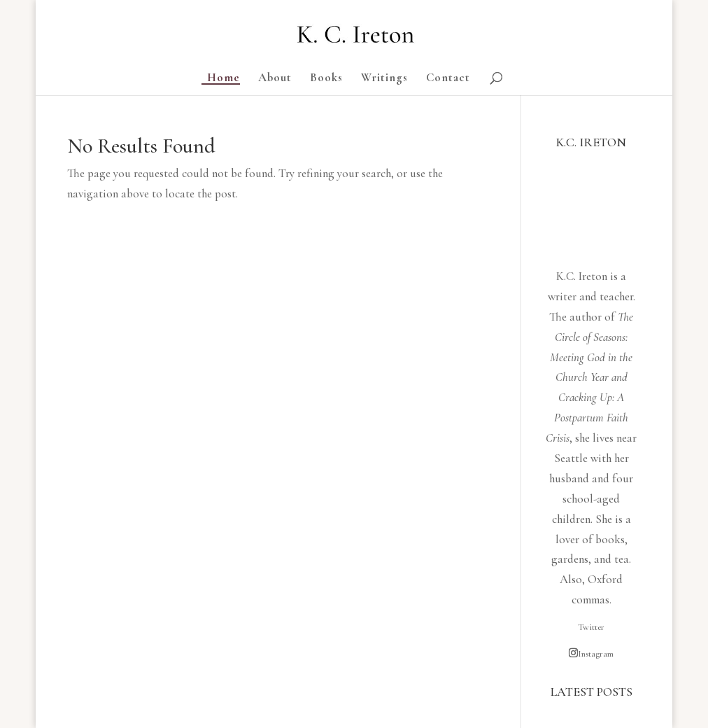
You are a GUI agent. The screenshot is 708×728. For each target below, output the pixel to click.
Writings (384, 79)
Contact (448, 79)
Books (326, 79)
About (275, 79)
